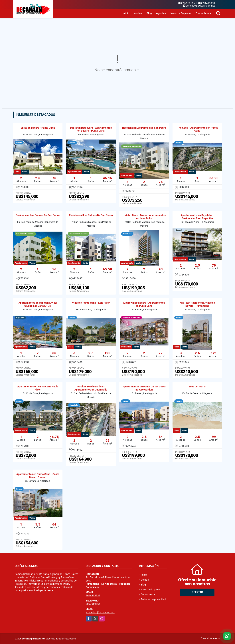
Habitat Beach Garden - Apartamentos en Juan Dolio (91, 388)
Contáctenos (203, 13)
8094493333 (208, 3)
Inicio (126, 13)
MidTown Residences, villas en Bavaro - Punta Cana (197, 304)
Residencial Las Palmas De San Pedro (144, 128)
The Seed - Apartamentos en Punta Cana (197, 129)
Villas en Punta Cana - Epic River (91, 303)
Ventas (138, 13)
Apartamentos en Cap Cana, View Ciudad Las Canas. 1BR (38, 304)
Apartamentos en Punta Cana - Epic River (38, 388)
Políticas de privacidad (153, 599)
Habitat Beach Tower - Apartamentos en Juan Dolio (144, 217)
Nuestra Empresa (181, 13)
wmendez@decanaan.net (100, 612)
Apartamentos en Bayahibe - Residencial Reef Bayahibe (197, 217)
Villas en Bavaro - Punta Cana (38, 128)
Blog (149, 13)
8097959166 (188, 3)
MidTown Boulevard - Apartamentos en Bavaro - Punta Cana (91, 129)
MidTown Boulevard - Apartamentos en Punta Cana (144, 304)
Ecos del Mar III (197, 387)
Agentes (161, 13)
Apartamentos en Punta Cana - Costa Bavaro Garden (144, 388)
